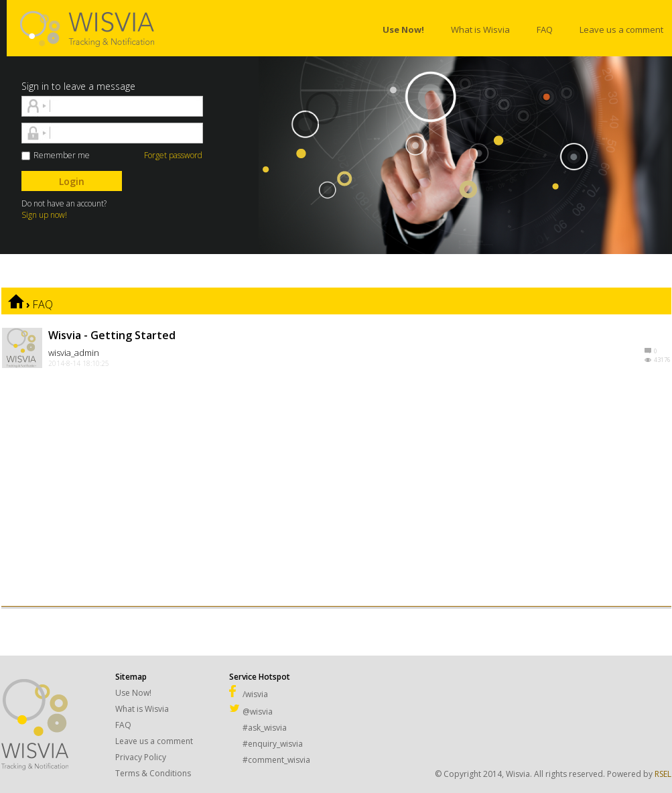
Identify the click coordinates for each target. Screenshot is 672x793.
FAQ (43, 304)
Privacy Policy (141, 757)
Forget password (173, 155)
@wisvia (251, 712)
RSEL (663, 774)
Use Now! (133, 693)
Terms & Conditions (153, 773)
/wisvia (249, 694)
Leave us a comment (154, 741)
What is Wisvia (142, 709)
